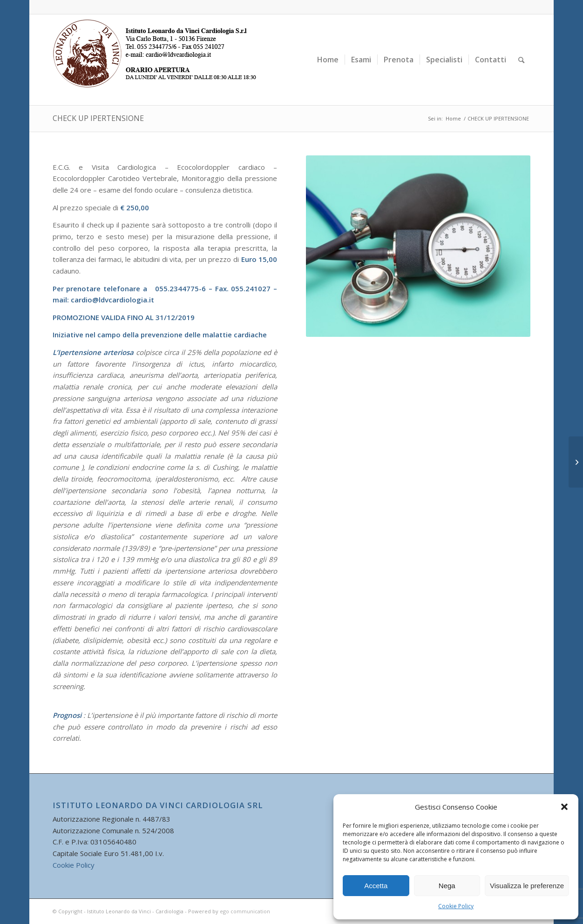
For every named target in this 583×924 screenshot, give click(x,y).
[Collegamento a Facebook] (523, 7)
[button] (564, 807)
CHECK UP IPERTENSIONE (98, 118)
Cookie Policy (456, 906)
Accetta (376, 886)
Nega (447, 886)
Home (453, 118)
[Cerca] (521, 60)
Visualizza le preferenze (527, 886)
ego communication (245, 911)
